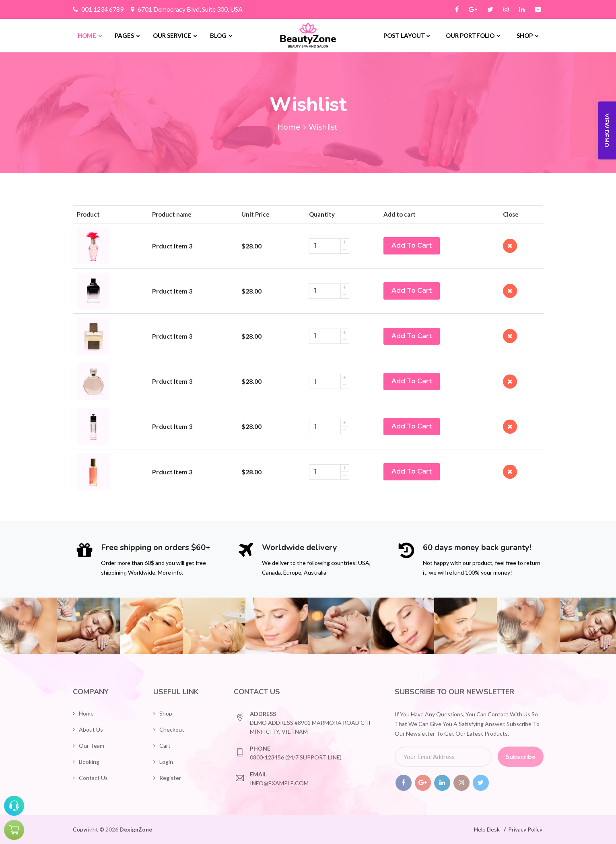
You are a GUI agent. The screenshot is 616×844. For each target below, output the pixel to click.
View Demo (607, 130)
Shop (528, 35)
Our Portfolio (473, 35)
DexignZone (136, 829)
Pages (127, 35)
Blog (221, 35)
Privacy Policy (525, 829)
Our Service (175, 35)
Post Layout (407, 35)
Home (90, 35)
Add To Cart (412, 245)
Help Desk (487, 829)
